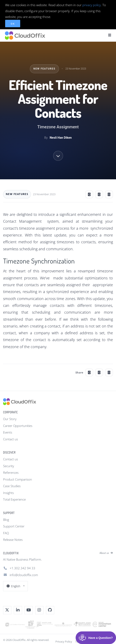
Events (8, 432)
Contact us (11, 439)
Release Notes (13, 540)
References (11, 473)
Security (9, 466)
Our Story (10, 419)
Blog (6, 520)
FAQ (6, 533)
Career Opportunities (18, 426)
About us (106, 553)
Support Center (14, 526)
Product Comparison (18, 479)
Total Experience (14, 499)
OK (13, 24)
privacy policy (92, 5)
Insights (8, 493)
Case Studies (12, 486)
